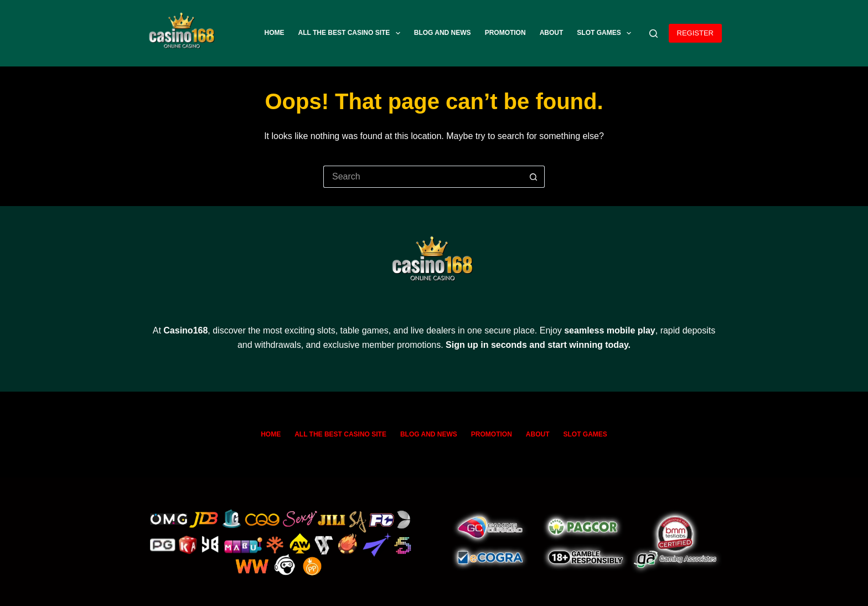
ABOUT (552, 33)
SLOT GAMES (606, 33)
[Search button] (534, 177)
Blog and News (443, 33)
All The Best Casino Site (352, 33)
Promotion (505, 33)
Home (275, 33)
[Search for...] (423, 177)
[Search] (653, 34)
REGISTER (695, 33)
